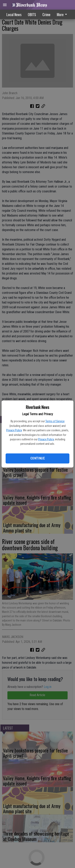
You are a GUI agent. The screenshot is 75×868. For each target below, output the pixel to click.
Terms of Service (55, 421)
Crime (46, 14)
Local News (14, 14)
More (63, 14)
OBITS (32, 14)
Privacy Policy (14, 430)
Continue (37, 458)
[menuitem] (63, 14)
